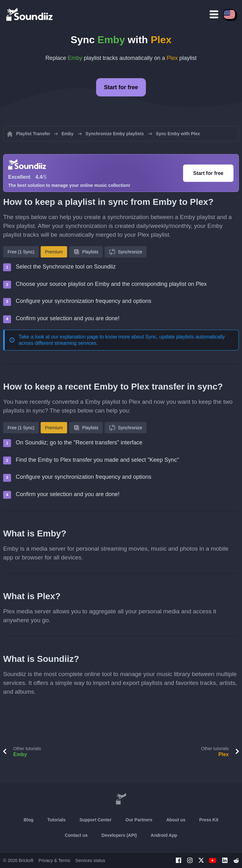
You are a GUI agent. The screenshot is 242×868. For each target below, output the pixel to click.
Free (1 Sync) (21, 252)
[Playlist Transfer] (30, 14)
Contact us (76, 835)
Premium (54, 252)
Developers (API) (119, 835)
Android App (164, 835)
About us (176, 820)
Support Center (95, 820)
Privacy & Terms (54, 860)
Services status (90, 860)
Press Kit (209, 820)
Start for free (121, 87)
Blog (29, 820)
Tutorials (56, 820)
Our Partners (139, 820)
